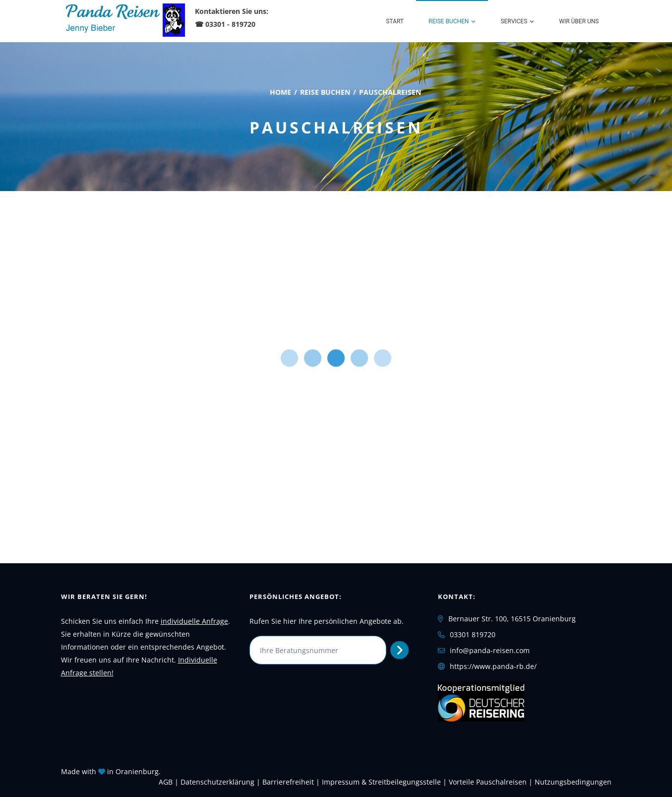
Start (395, 21)
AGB (166, 782)
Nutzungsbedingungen (573, 782)
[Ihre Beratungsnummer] (318, 650)
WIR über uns (579, 21)
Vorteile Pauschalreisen (488, 782)
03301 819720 (473, 634)
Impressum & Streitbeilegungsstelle (381, 782)
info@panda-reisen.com (490, 650)
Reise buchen (449, 21)
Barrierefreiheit (288, 782)
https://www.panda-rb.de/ (493, 666)
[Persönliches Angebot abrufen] (399, 650)
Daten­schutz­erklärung (217, 782)
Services (514, 21)
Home (280, 92)
